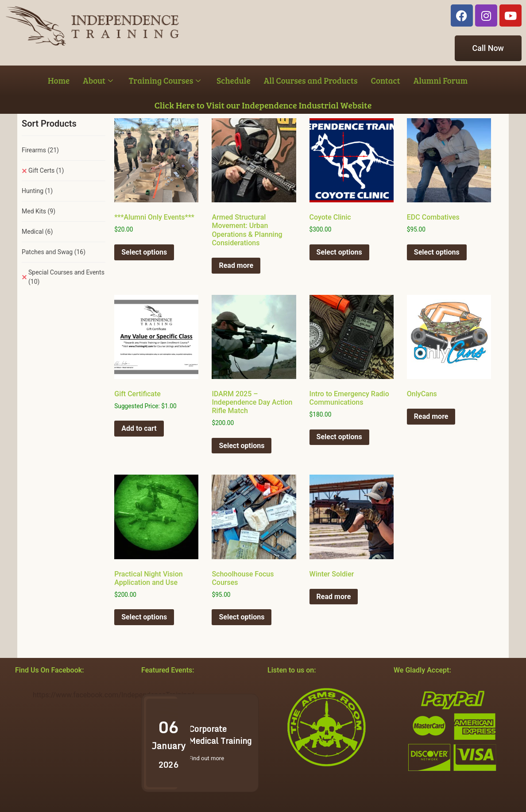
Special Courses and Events (66, 277)
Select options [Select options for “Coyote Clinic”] (339, 252)
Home (59, 80)
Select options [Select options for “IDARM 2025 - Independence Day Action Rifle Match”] (242, 446)
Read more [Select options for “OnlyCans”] (431, 416)
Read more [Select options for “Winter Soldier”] (334, 597)
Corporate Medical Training (220, 735)
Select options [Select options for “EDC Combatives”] (437, 252)
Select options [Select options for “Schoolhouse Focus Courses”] (242, 617)
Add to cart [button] (139, 428)
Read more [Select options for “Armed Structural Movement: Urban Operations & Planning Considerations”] (236, 265)
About (98, 80)
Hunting (37, 191)
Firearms (40, 150)
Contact (386, 80)
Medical (37, 232)
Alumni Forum (441, 80)
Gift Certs (46, 170)
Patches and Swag (54, 252)
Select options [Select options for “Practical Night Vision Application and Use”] (144, 617)
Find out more (206, 758)
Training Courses (165, 80)
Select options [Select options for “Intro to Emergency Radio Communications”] (339, 437)
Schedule (233, 80)
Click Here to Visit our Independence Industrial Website (263, 105)
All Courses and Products (311, 80)
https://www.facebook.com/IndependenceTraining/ (113, 695)
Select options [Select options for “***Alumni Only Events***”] (144, 252)
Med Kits (39, 211)
